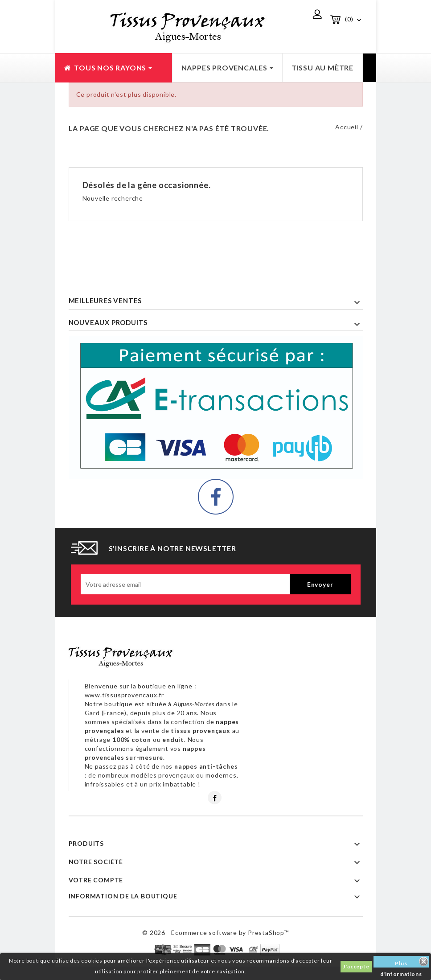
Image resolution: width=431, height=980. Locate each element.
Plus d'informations (401, 964)
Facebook (215, 798)
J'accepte (356, 966)
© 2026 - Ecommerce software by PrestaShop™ (215, 933)
